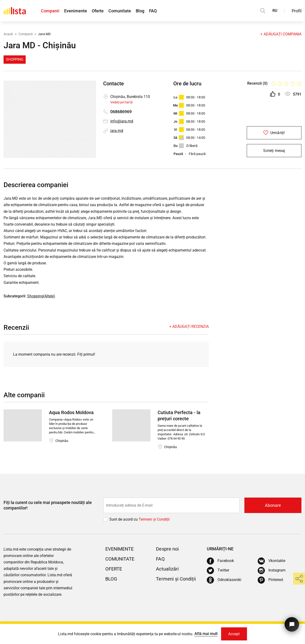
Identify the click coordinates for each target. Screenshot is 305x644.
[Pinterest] (270, 580)
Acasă (8, 34)
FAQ (153, 11)
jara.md (117, 131)
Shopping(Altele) (41, 296)
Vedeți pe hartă (121, 102)
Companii (50, 11)
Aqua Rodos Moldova (71, 412)
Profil (297, 11)
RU (275, 11)
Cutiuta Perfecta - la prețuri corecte (179, 416)
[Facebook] (220, 561)
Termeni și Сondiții (154, 519)
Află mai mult (206, 634)
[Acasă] (15, 11)
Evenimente (76, 11)
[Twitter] (218, 571)
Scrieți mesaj (274, 151)
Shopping (15, 59)
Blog (140, 11)
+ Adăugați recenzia (189, 327)
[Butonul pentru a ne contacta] (292, 624)
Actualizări (167, 569)
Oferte (98, 11)
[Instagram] (272, 571)
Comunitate (120, 11)
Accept (234, 634)
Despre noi (167, 549)
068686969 (121, 112)
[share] (299, 579)
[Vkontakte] (271, 561)
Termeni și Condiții (176, 579)
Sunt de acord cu (124, 519)
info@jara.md (122, 121)
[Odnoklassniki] (224, 580)
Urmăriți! (274, 133)
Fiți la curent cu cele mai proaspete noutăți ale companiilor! (48, 505)
